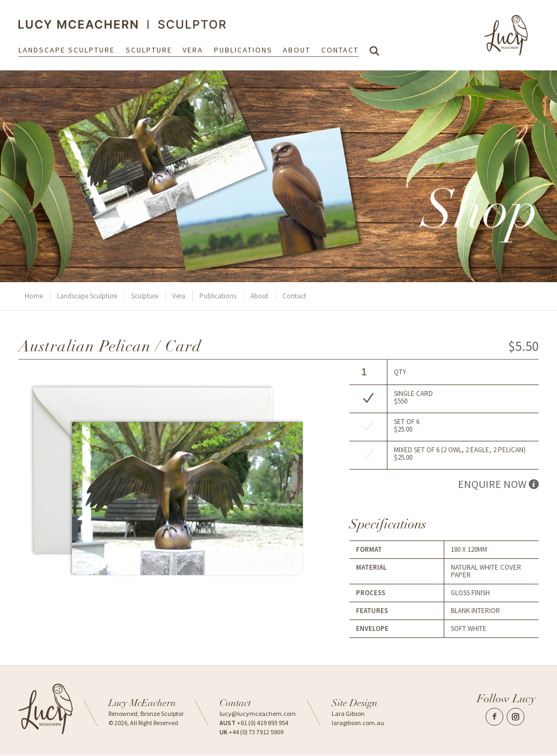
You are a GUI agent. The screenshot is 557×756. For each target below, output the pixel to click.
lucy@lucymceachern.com (258, 713)
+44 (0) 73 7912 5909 (251, 732)
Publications (243, 50)
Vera (193, 50)
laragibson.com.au (358, 723)
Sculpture (149, 50)
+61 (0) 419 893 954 (254, 723)
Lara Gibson (348, 713)
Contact (340, 50)
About (297, 50)
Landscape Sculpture (67, 50)
